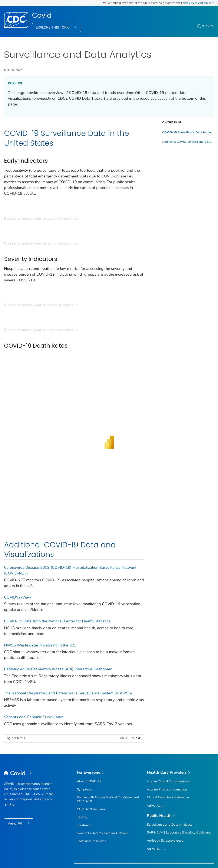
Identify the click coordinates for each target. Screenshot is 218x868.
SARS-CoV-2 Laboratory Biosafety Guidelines (179, 794)
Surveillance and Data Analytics (170, 786)
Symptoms (85, 751)
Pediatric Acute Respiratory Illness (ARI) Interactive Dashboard (58, 631)
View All (15, 785)
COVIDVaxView (18, 559)
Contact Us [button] (18, 849)
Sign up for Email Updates (99, 831)
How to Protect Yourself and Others (102, 795)
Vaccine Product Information (167, 751)
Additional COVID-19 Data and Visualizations (188, 142)
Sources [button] (19, 700)
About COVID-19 (89, 743)
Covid (42, 15)
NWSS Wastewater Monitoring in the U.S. (40, 607)
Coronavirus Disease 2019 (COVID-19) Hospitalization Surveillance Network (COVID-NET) (70, 532)
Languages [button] (142, 849)
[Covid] (30, 735)
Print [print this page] (123, 700)
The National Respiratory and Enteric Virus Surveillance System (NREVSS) (68, 655)
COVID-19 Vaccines (91, 771)
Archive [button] (182, 849)
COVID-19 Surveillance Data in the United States (188, 132)
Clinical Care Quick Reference (168, 759)
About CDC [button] (62, 849)
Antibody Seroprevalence (165, 802)
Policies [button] (102, 849)
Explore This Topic (53, 27)
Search (208, 26)
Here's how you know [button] (198, 3)
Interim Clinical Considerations (168, 743)
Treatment (84, 787)
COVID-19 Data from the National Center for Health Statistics (57, 583)
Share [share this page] (136, 700)
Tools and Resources (91, 803)
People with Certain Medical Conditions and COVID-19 (108, 761)
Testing (82, 779)
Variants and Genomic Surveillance (34, 679)
